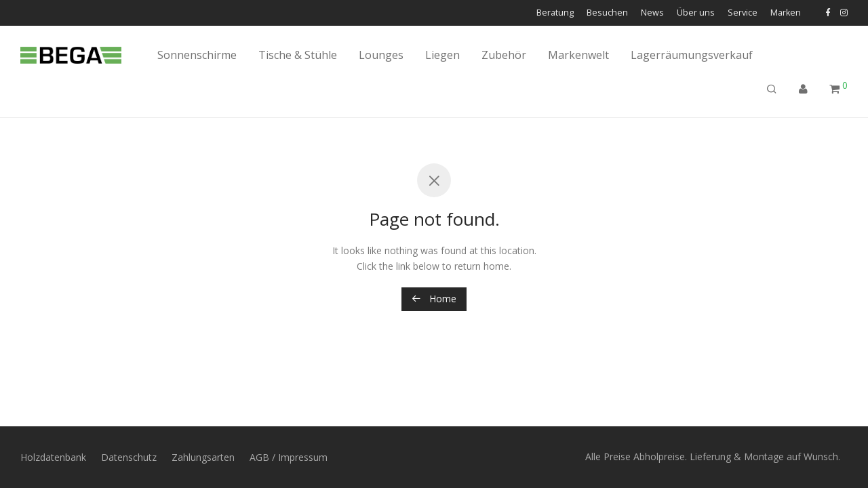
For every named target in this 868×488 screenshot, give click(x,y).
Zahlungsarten (203, 457)
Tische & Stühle (298, 55)
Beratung (555, 13)
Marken (786, 13)
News (652, 13)
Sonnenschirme (197, 55)
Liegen (442, 55)
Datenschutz (129, 457)
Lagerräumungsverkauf (692, 55)
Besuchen (607, 13)
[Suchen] (772, 89)
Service (743, 13)
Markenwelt (578, 55)
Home (434, 299)
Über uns (696, 13)
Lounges (381, 55)
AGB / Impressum (289, 457)
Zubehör (504, 55)
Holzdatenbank (53, 457)
